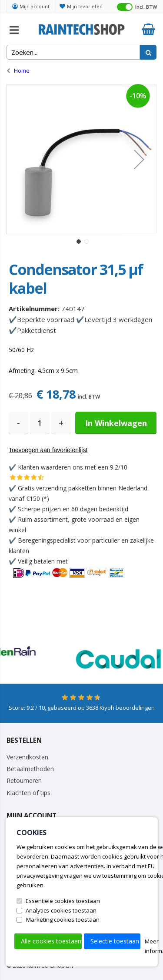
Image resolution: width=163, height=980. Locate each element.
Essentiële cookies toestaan (63, 901)
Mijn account (35, 6)
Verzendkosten (27, 757)
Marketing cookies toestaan (63, 920)
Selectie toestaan (115, 941)
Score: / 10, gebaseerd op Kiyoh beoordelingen (82, 708)
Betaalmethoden (30, 769)
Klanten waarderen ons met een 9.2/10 (73, 467)
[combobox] (73, 52)
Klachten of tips (28, 793)
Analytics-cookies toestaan (61, 910)
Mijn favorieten (85, 6)
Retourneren (24, 780)
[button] (139, 159)
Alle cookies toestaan (51, 941)
